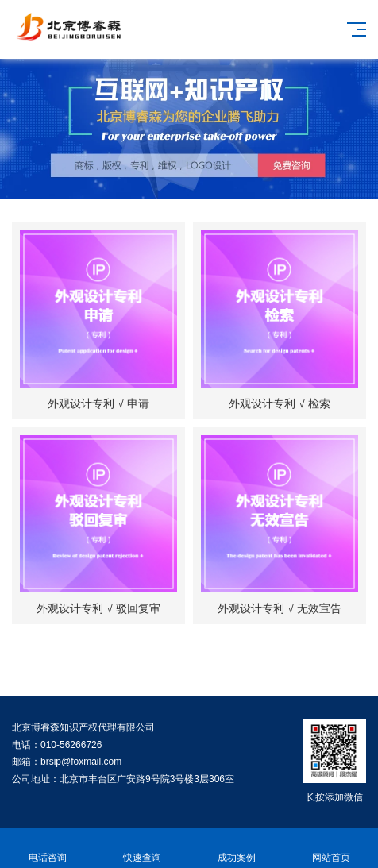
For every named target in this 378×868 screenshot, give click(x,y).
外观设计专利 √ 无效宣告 (279, 608)
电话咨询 (47, 849)
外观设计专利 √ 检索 (279, 403)
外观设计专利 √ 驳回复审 (98, 608)
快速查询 (142, 849)
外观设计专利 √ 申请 (98, 403)
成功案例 (236, 849)
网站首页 (331, 849)
